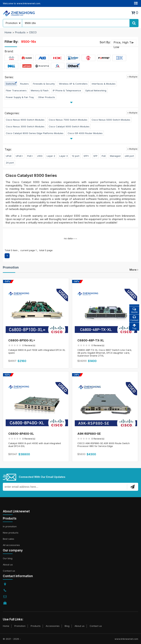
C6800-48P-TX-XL (91, 340)
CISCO (33, 32)
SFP (95, 156)
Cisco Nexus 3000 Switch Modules (25, 126)
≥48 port (129, 156)
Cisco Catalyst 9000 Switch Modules (69, 126)
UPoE (9, 156)
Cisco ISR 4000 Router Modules (85, 133)
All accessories (11, 545)
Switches (11, 84)
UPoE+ (19, 156)
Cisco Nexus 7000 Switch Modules (68, 120)
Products (20, 32)
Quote (134, 310)
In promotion (10, 526)
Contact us (9, 571)
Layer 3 (64, 156)
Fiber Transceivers (16, 90)
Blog (67, 626)
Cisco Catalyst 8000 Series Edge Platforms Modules (35, 133)
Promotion (11, 267)
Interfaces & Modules (104, 84)
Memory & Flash (40, 90)
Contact (134, 318)
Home (8, 32)
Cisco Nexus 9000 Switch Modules (25, 120)
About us (8, 565)
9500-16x (29, 42)
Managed (115, 156)
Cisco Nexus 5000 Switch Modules (111, 120)
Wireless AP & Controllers (73, 84)
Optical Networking (96, 90)
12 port (76, 156)
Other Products (46, 97)
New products (11, 533)
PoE (104, 156)
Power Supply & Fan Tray (20, 97)
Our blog (8, 558)
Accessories (53, 626)
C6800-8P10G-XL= (22, 340)
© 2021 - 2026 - (12, 639)
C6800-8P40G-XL (21, 434)
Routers (24, 84)
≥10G (40, 156)
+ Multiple (132, 77)
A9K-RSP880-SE (89, 434)
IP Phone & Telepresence (67, 90)
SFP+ (86, 156)
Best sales (9, 539)
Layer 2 (51, 156)
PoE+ (30, 156)
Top (134, 327)
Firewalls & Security (44, 84)
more (134, 270)
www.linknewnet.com (126, 639)
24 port (10, 163)
